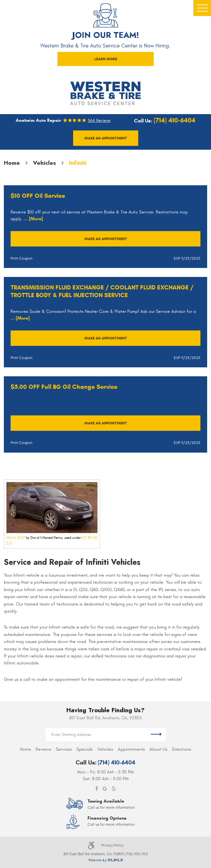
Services (64, 749)
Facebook (97, 789)
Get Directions (156, 735)
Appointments (131, 749)
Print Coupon (21, 258)
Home (12, 163)
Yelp (114, 789)
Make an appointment (106, 138)
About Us (158, 749)
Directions (181, 749)
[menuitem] (25, 749)
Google (105, 789)
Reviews (43, 749)
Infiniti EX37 (16, 538)
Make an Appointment (106, 239)
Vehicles (44, 163)
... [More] (33, 219)
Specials (84, 749)
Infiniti (78, 163)
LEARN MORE (106, 59)
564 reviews (99, 121)
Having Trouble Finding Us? (105, 710)
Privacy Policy (112, 845)
